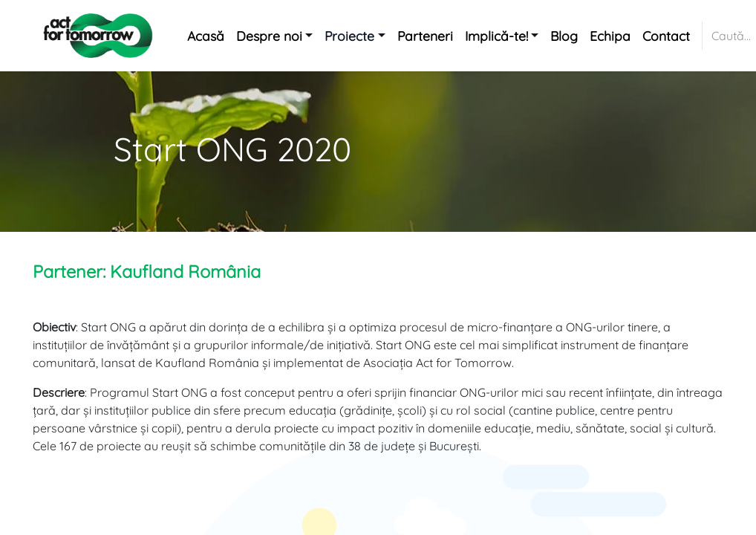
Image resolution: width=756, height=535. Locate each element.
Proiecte (349, 36)
